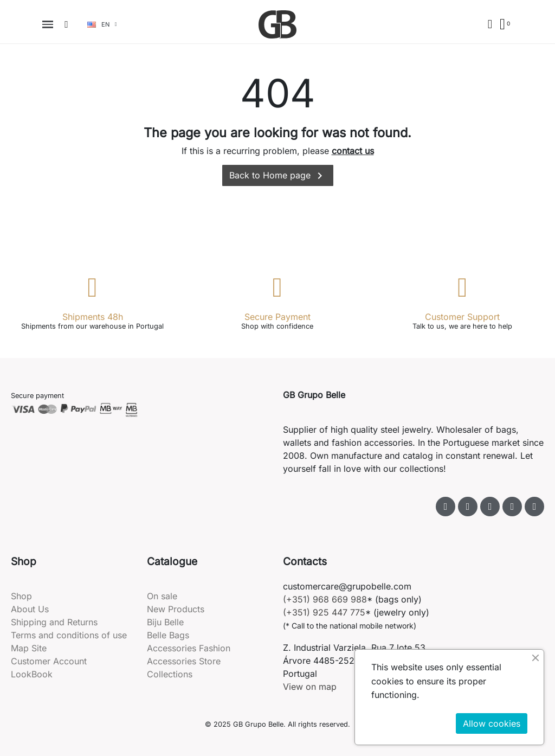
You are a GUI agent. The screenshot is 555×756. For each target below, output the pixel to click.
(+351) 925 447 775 (324, 612)
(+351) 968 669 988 (325, 599)
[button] (67, 24)
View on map (310, 687)
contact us (353, 151)
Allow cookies (492, 723)
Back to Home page (278, 176)
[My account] (490, 24)
